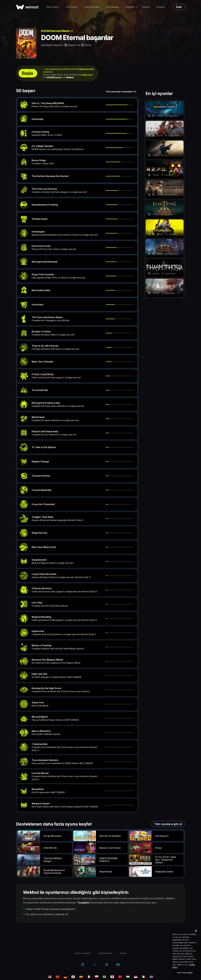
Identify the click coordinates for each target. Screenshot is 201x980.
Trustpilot (83, 903)
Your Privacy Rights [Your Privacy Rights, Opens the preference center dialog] (185, 973)
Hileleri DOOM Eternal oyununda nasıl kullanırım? (51, 909)
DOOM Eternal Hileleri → (57, 31)
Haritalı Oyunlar (92, 7)
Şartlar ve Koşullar (82, 953)
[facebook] (107, 965)
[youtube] (118, 965)
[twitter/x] (95, 965)
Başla (27, 73)
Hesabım (161, 7)
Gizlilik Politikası (105, 953)
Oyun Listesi (72, 7)
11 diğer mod (86, 75)
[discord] (83, 965)
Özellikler (130, 7)
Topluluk (146, 7)
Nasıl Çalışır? (53, 7)
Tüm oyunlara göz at (168, 824)
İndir (179, 7)
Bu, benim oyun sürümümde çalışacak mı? (47, 914)
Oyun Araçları (112, 7)
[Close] (196, 931)
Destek (123, 953)
